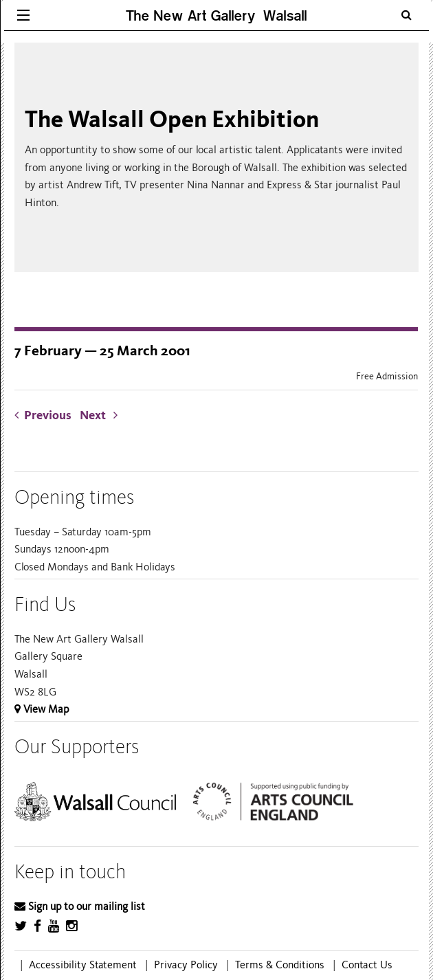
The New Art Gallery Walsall (216, 15)
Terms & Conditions (280, 965)
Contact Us (367, 965)
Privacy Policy (186, 965)
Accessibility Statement (83, 965)
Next (99, 415)
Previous (46, 415)
